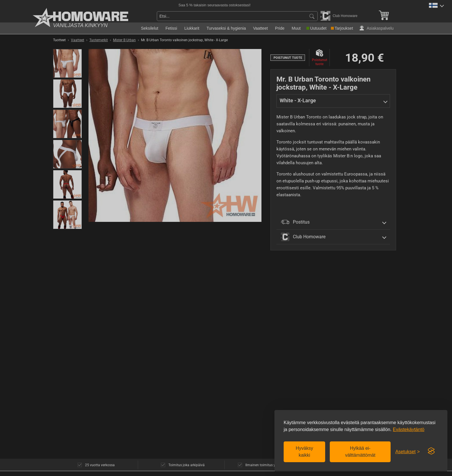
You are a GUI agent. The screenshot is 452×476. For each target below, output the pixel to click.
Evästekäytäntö (409, 429)
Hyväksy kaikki (304, 452)
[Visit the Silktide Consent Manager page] (431, 451)
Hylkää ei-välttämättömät (360, 452)
